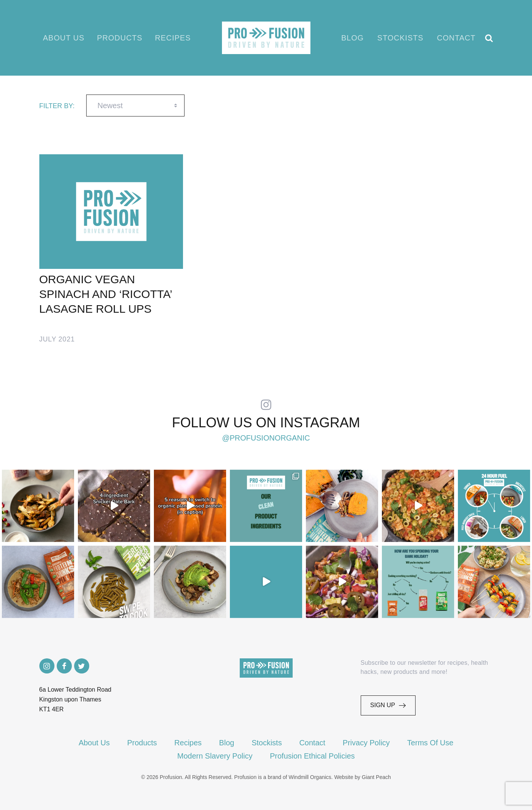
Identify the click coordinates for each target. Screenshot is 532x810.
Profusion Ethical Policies (313, 756)
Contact (456, 38)
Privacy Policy (366, 743)
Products (119, 38)
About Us (64, 38)
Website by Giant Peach (363, 777)
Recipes (173, 38)
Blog (353, 38)
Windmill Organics (310, 777)
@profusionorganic (266, 438)
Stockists (400, 38)
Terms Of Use (430, 743)
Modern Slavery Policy (215, 756)
